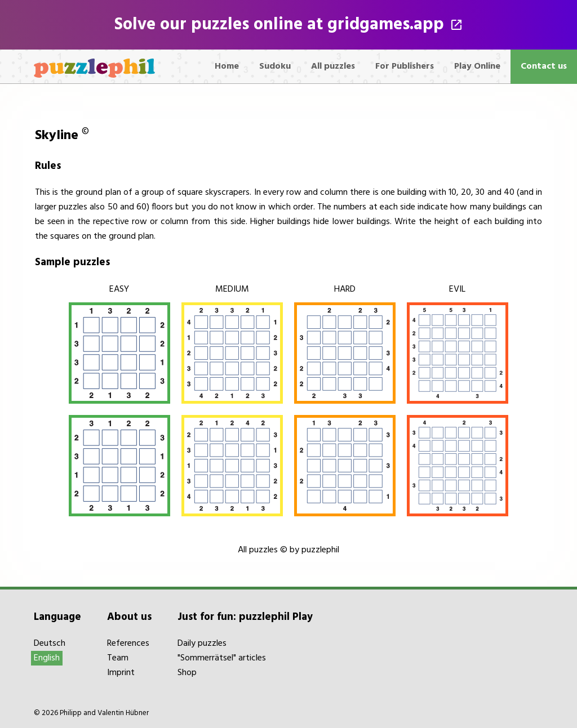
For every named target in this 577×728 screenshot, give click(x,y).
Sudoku (275, 66)
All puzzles (333, 66)
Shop (187, 673)
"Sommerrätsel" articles (222, 658)
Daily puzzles (202, 644)
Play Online (477, 66)
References (128, 644)
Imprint (121, 673)
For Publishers (405, 66)
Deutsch (50, 644)
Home (227, 66)
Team (118, 658)
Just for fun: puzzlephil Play (245, 617)
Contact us (544, 66)
